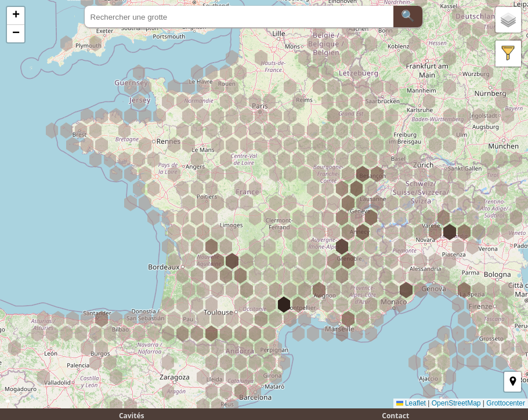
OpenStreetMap (456, 403)
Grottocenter (506, 403)
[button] (16, 16)
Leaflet (411, 403)
